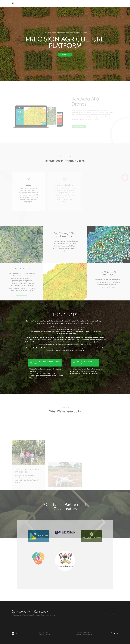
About (73, 3)
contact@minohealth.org (84, 634)
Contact (116, 3)
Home (65, 3)
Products (90, 3)
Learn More (65, 55)
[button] (63, 77)
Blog (98, 3)
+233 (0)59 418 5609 (83, 632)
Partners (106, 3)
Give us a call (110, 613)
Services (81, 3)
